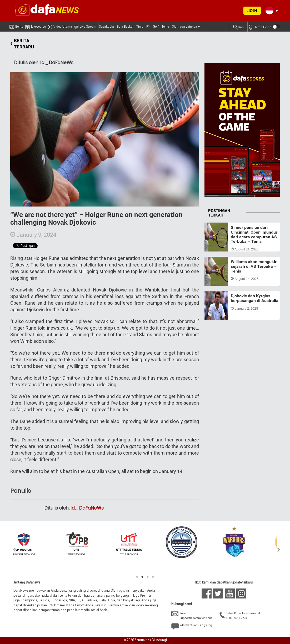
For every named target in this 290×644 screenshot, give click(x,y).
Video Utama (60, 26)
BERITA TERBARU (22, 44)
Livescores (36, 26)
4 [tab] (153, 577)
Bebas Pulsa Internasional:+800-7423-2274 (240, 615)
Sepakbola (106, 27)
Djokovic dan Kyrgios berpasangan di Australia (255, 298)
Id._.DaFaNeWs (87, 508)
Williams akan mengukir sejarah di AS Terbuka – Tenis (254, 266)
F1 (148, 27)
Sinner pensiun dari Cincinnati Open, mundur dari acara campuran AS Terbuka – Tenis (254, 234)
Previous (11, 550)
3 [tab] (148, 577)
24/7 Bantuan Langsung (192, 627)
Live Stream (85, 26)
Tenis (165, 27)
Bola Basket (125, 27)
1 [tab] (137, 577)
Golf (156, 27)
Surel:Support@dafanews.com (192, 615)
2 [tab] (142, 577)
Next (279, 550)
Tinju (140, 27)
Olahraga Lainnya (184, 27)
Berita (16, 26)
